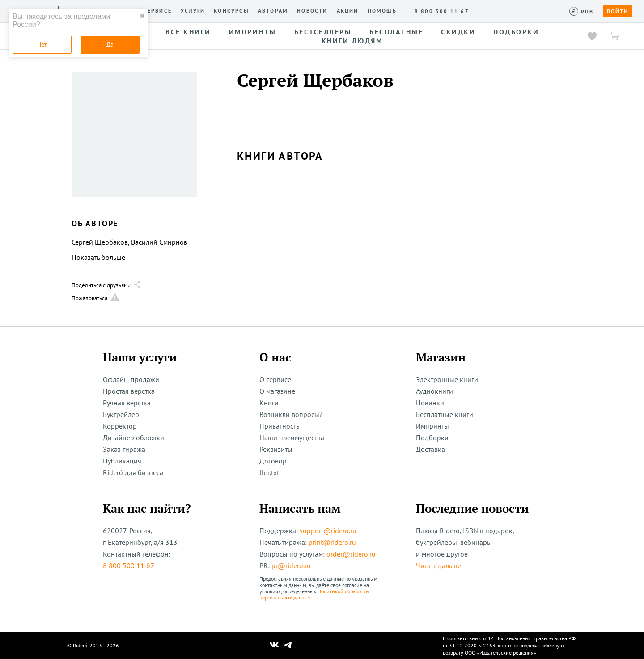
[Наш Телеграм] (288, 646)
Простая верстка (129, 391)
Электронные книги (447, 379)
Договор (273, 461)
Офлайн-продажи (131, 379)
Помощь (382, 11)
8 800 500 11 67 (129, 565)
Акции (348, 11)
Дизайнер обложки (133, 438)
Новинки (430, 403)
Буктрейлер (121, 414)
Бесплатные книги (445, 414)
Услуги (193, 11)
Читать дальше (439, 565)
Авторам (273, 11)
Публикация (122, 461)
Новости (312, 11)
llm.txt (269, 472)
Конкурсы (231, 11)
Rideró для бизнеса (133, 472)
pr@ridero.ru (291, 565)
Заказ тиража (124, 449)
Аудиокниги (434, 391)
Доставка (430, 449)
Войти (618, 11)
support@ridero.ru (328, 531)
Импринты (432, 426)
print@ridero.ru (332, 542)
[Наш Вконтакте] (274, 646)
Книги (269, 403)
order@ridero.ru (351, 554)
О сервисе (154, 11)
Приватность (279, 426)
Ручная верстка (127, 403)
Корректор (120, 426)
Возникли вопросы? (291, 414)
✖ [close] (142, 16)
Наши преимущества (292, 438)
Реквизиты (276, 449)
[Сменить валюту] (582, 11)
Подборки (432, 438)
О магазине (277, 391)
